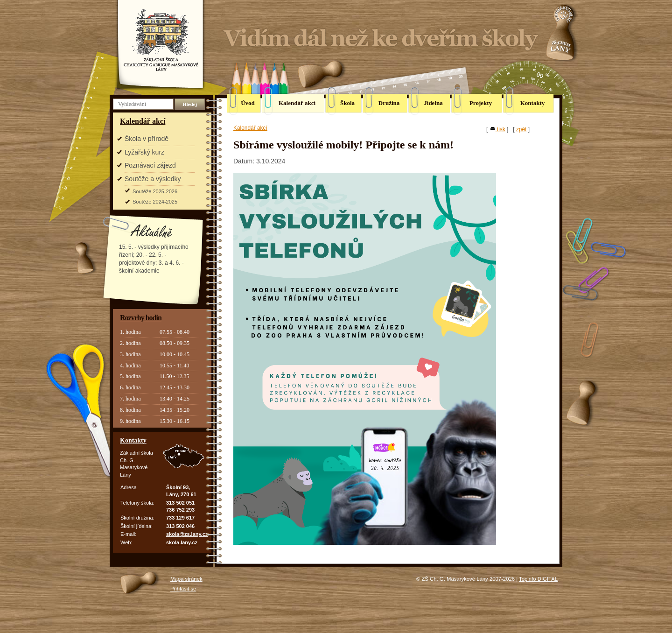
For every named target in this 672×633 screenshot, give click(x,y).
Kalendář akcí (143, 121)
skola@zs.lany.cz (187, 534)
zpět (521, 129)
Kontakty (133, 440)
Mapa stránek (186, 579)
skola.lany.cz (182, 542)
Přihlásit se (183, 589)
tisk (497, 129)
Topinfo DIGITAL (538, 579)
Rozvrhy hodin (141, 318)
